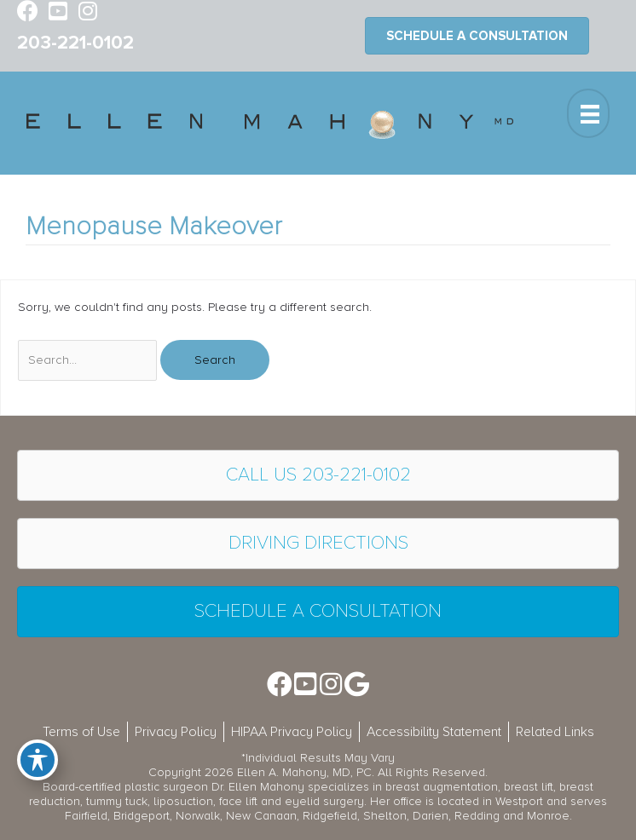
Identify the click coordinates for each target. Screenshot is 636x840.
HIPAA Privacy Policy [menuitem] (292, 732)
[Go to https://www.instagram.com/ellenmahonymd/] (87, 13)
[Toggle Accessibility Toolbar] (38, 760)
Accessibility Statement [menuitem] (434, 732)
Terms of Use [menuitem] (81, 732)
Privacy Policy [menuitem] (176, 732)
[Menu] (588, 113)
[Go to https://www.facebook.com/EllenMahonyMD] (28, 13)
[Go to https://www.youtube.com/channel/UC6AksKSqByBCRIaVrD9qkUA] (58, 13)
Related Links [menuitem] (555, 732)
